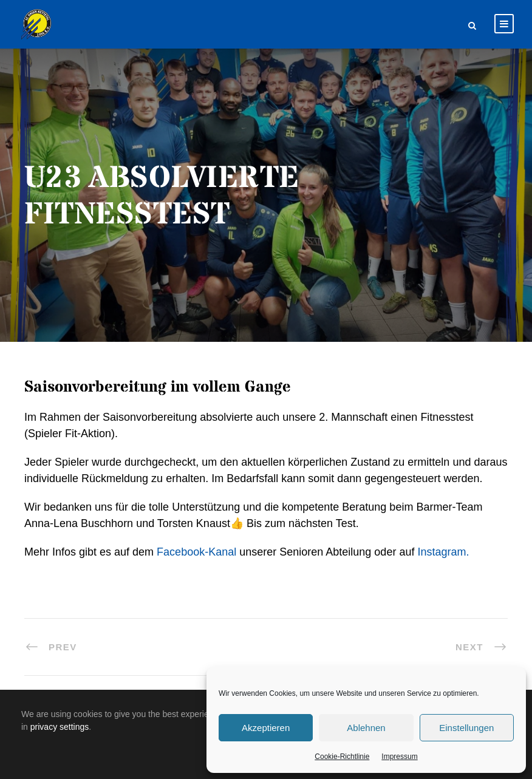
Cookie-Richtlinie (342, 757)
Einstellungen (466, 728)
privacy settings (60, 727)
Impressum (399, 757)
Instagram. (443, 552)
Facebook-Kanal (196, 552)
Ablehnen (366, 728)
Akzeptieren (266, 728)
